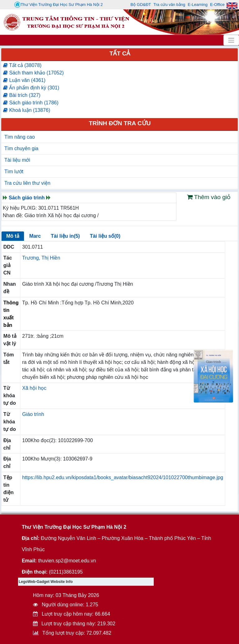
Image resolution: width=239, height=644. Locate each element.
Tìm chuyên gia (21, 148)
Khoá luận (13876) (27, 110)
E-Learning (198, 5)
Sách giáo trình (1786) (31, 103)
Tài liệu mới (17, 160)
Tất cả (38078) (22, 65)
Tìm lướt (14, 172)
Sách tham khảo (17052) (33, 73)
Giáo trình (33, 414)
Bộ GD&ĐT (141, 5)
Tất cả (120, 53)
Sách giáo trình (27, 198)
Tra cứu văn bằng (169, 5)
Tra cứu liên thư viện (27, 183)
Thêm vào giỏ (209, 197)
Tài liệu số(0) (105, 236)
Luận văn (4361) (24, 80)
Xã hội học (34, 388)
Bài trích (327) (22, 95)
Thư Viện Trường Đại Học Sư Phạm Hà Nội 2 (59, 5)
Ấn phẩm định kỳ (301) (31, 88)
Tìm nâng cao (20, 137)
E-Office (217, 5)
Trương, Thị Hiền (41, 258)
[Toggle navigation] (231, 40)
